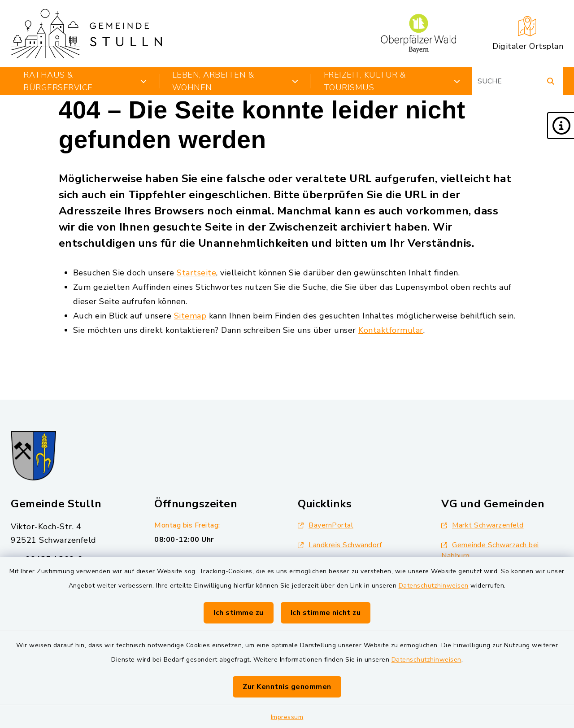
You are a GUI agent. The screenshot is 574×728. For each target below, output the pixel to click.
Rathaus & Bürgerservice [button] (85, 81)
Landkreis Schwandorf (340, 545)
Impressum (287, 717)
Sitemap (190, 316)
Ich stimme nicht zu (326, 613)
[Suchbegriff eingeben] (518, 81)
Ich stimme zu (239, 613)
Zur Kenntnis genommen (287, 687)
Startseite (196, 273)
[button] (561, 126)
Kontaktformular (391, 330)
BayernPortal (326, 525)
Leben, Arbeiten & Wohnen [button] (235, 81)
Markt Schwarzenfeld (483, 525)
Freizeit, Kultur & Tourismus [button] (392, 81)
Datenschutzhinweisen (434, 586)
